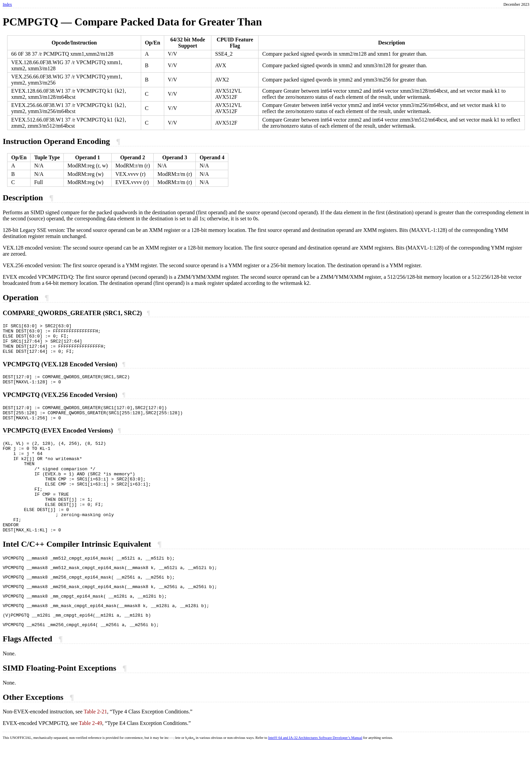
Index (7, 4)
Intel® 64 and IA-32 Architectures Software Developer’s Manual (315, 775)
